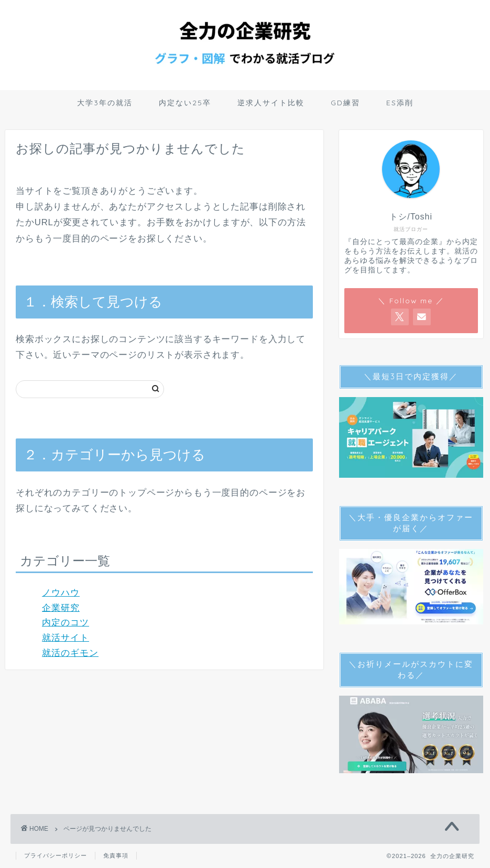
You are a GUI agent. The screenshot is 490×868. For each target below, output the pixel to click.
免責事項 (116, 855)
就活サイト (66, 638)
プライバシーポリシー (56, 855)
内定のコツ (66, 623)
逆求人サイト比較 (271, 103)
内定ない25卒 (185, 103)
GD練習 (345, 103)
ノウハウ (61, 593)
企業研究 (61, 608)
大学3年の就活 (105, 103)
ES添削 (400, 103)
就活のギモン (70, 653)
